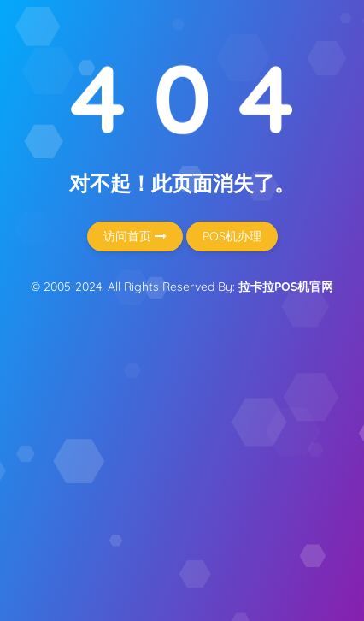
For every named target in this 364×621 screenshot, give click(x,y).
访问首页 (135, 236)
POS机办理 (232, 236)
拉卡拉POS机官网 (286, 287)
